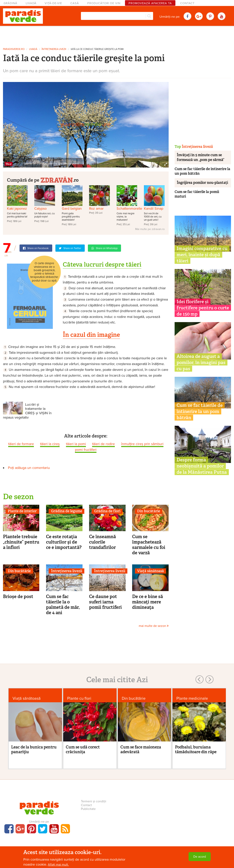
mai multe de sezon (154, 626)
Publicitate (88, 809)
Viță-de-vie (53, 3)
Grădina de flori (107, 511)
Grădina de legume (67, 511)
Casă (75, 3)
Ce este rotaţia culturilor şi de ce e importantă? (64, 542)
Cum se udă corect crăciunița (83, 749)
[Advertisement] (117, 35)
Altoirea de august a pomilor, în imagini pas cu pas (201, 362)
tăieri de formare (21, 444)
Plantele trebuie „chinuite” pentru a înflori (21, 542)
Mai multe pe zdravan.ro (150, 229)
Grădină (10, 3)
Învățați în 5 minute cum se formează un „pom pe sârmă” (201, 157)
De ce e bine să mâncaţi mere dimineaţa (147, 602)
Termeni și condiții (94, 801)
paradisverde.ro (14, 49)
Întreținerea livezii (54, 49)
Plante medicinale (192, 698)
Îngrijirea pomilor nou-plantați (202, 183)
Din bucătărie (149, 511)
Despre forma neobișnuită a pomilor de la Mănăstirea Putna (202, 466)
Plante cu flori (79, 698)
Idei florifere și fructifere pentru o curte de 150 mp (203, 308)
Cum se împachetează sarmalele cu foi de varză (149, 545)
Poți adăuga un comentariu (29, 468)
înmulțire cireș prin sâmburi (142, 444)
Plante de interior (22, 511)
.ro (59, 180)
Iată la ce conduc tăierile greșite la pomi (97, 49)
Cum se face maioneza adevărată (141, 749)
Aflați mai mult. (58, 865)
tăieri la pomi (76, 444)
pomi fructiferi (86, 450)
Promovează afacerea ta (150, 3)
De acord (200, 857)
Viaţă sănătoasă (150, 571)
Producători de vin (104, 3)
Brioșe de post (18, 596)
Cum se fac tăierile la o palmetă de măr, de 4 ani (63, 604)
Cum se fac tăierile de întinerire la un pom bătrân (202, 171)
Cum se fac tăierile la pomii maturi (197, 194)
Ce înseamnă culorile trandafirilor (102, 542)
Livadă (31, 3)
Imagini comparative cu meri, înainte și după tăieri (202, 255)
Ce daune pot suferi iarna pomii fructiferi (105, 602)
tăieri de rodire (103, 444)
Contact (187, 3)
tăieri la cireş (50, 444)
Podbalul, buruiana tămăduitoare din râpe (196, 749)
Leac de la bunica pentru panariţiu (34, 749)
